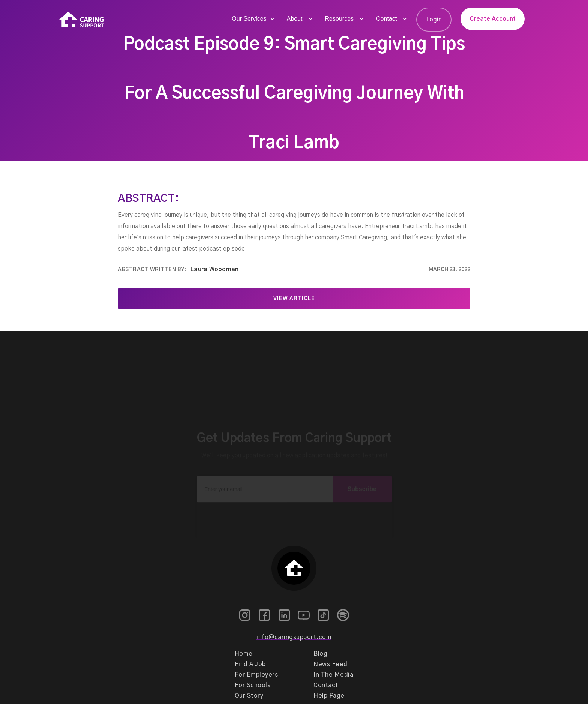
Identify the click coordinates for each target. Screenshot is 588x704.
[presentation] (294, 510)
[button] (252, 19)
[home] (81, 20)
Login (434, 20)
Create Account (493, 19)
